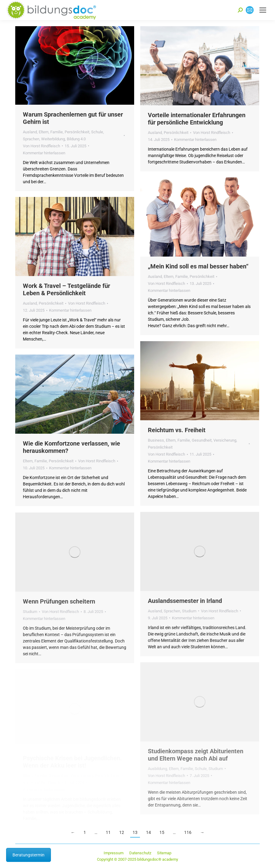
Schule (97, 132)
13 (135, 832)
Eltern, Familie (51, 132)
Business (156, 440)
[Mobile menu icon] (263, 10)
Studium (189, 611)
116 (188, 832)
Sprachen (31, 139)
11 (108, 832)
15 (162, 832)
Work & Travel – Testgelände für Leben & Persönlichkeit (66, 289)
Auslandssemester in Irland (185, 601)
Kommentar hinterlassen (44, 153)
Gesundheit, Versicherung (214, 440)
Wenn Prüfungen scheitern (59, 601)
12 (122, 832)
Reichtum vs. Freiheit (177, 430)
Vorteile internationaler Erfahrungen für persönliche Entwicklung (197, 119)
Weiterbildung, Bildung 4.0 (63, 139)
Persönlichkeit (77, 132)
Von (41, 146)
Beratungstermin (29, 855)
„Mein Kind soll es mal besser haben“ (198, 266)
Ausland (30, 132)
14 (148, 832)
